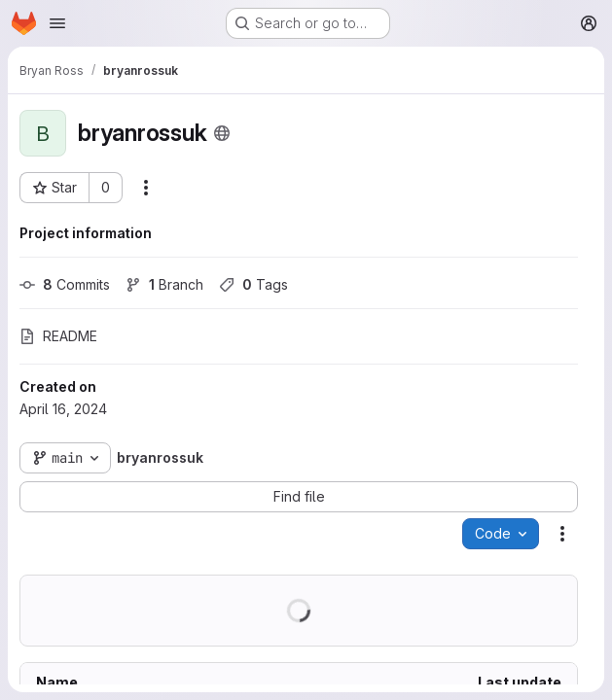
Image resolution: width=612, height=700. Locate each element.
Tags (253, 284)
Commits (65, 284)
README (58, 336)
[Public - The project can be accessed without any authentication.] (222, 133)
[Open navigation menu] (57, 23)
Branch (164, 284)
